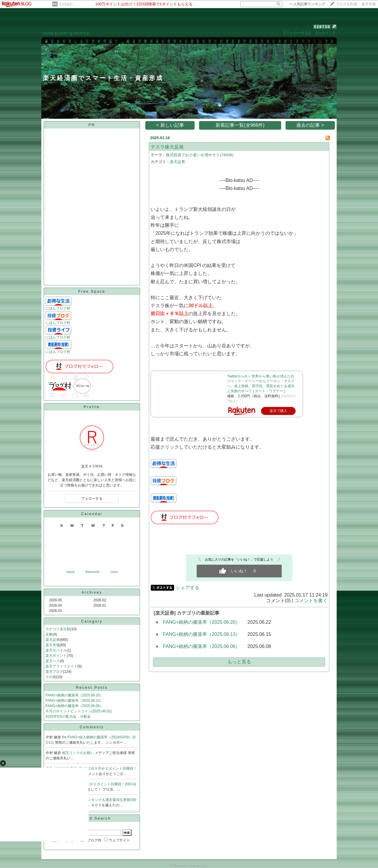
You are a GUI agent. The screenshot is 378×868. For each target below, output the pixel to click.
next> (114, 572)
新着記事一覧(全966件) (240, 125)
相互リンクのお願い (78, 753)
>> (307, 4)
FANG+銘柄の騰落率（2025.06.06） (74, 706)
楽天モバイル (56, 650)
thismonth (92, 572)
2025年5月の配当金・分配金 (68, 716)
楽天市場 (369, 4)
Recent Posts (92, 688)
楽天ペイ (53, 661)
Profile (92, 407)
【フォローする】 (297, 33)
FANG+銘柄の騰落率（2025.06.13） (74, 701)
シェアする (188, 588)
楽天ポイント (56, 656)
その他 (51, 677)
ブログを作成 (346, 4)
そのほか (66, 4)
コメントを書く (311, 601)
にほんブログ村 (58, 308)
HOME (48, 33)
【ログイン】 (325, 33)
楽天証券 (53, 640)
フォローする (92, 499)
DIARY (63, 33)
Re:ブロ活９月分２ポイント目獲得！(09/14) (101, 784)
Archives (92, 592)
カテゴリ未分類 (58, 629)
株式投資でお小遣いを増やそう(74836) (200, 155)
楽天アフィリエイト (61, 666)
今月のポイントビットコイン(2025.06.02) (79, 711)
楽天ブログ (54, 672)
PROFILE (81, 33)
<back (70, 572)
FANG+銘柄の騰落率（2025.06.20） (74, 695)
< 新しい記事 (170, 125)
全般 (49, 634)
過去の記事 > (310, 125)
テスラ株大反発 (167, 147)
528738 (322, 27)
